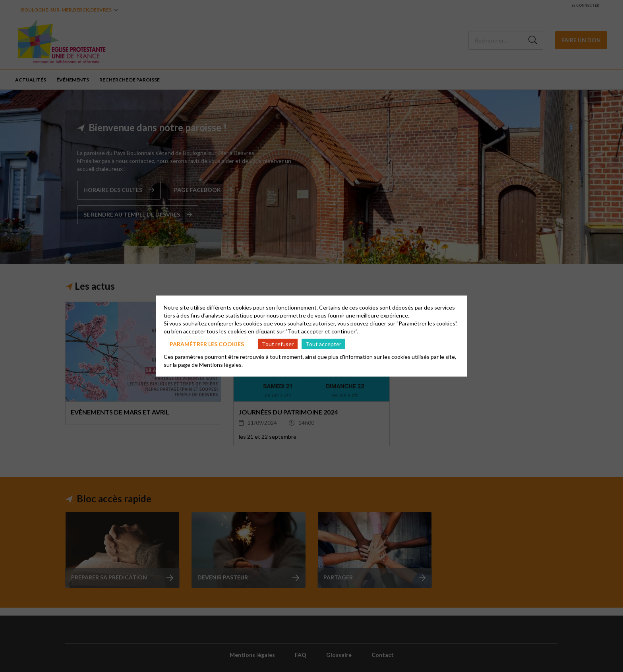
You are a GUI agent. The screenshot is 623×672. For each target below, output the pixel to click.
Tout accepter (323, 344)
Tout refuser (278, 344)
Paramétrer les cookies (207, 344)
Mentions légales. (221, 365)
